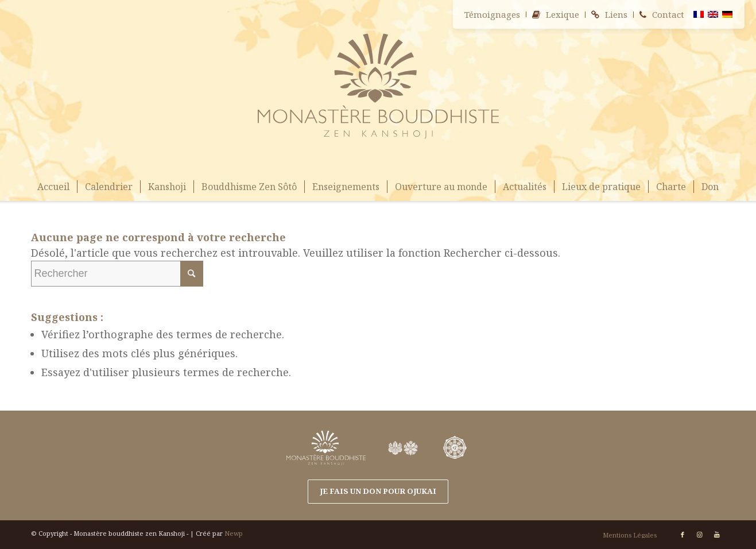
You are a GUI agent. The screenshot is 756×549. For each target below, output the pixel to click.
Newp (234, 533)
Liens (616, 14)
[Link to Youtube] (717, 535)
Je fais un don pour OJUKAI (378, 491)
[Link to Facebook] (683, 535)
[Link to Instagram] (700, 535)
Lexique (563, 14)
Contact (668, 14)
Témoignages (492, 14)
